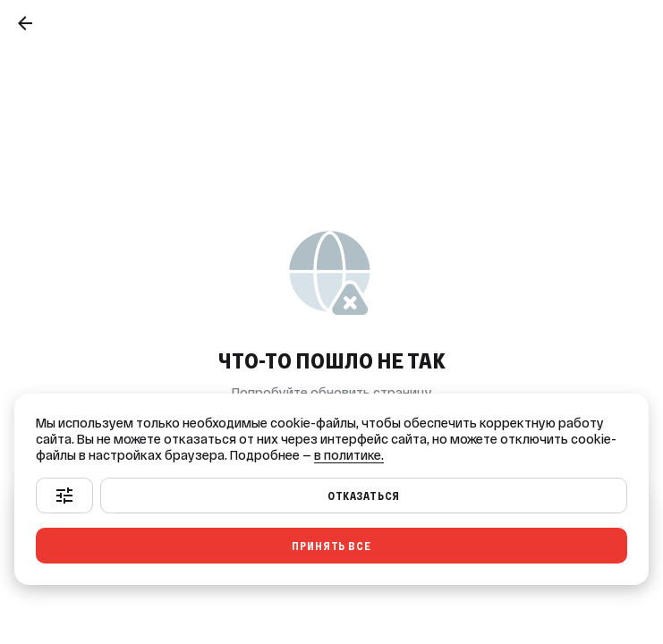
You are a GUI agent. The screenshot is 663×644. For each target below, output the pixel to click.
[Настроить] (64, 496)
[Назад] (25, 23)
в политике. (349, 455)
